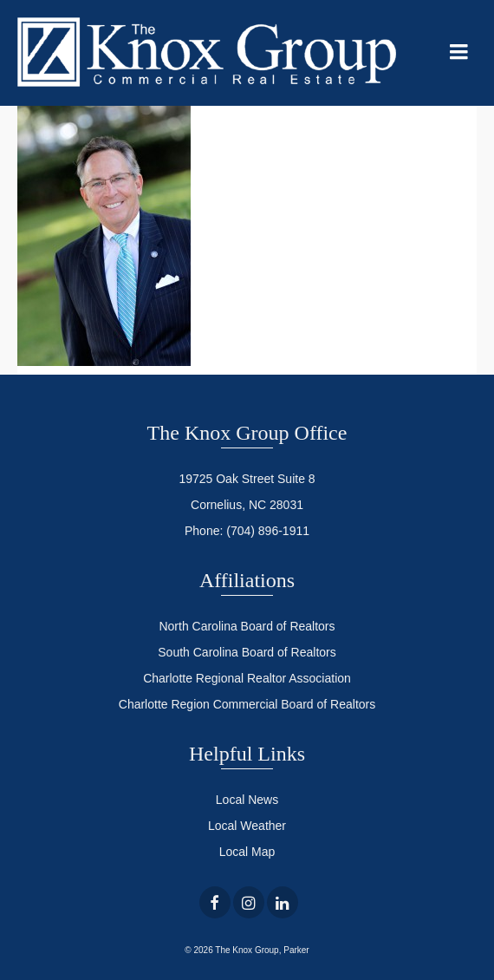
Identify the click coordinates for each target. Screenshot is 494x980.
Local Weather (247, 826)
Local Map (247, 852)
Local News (247, 800)
